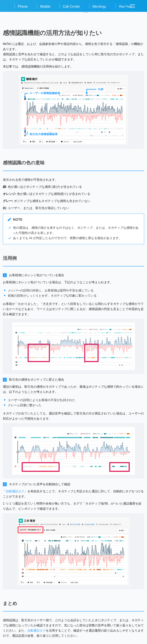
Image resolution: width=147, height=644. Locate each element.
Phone (23, 7)
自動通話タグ (15, 491)
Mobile (45, 7)
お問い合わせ (86, 7)
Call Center (71, 7)
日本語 (112, 6)
